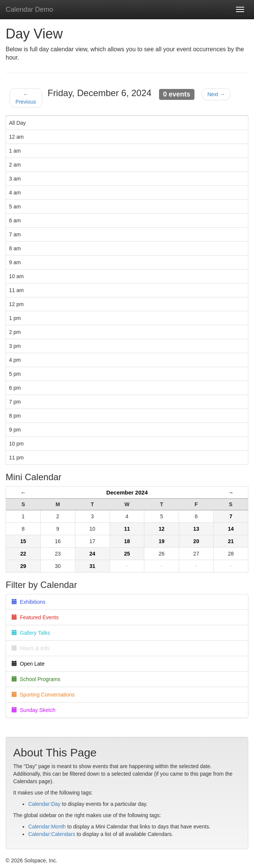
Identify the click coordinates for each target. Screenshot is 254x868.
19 (162, 541)
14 (231, 529)
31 (92, 566)
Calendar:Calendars (52, 834)
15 (23, 541)
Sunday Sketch (34, 710)
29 (23, 566)
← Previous (26, 98)
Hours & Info (31, 648)
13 (196, 529)
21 (231, 541)
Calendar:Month (47, 827)
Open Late (28, 664)
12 (162, 529)
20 (196, 541)
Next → (216, 94)
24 (92, 554)
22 (23, 554)
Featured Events (35, 617)
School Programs (36, 679)
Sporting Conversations (43, 695)
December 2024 (127, 492)
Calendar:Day (44, 804)
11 (127, 529)
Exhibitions (28, 602)
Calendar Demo (29, 9)
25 (127, 554)
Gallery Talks (31, 633)
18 (127, 541)
